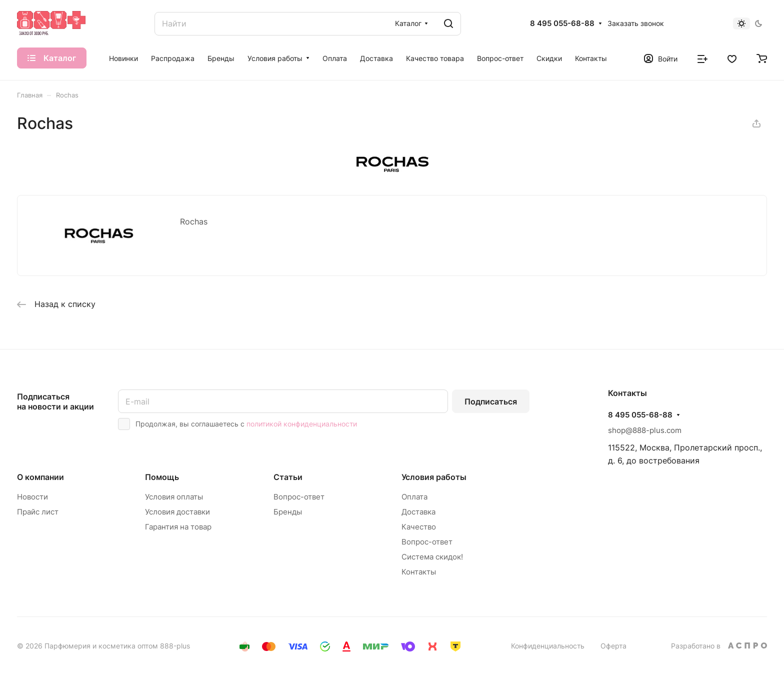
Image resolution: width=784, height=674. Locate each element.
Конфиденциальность (548, 646)
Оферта (613, 646)
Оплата (414, 497)
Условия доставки (177, 512)
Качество (419, 527)
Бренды (288, 512)
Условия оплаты (174, 497)
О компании (40, 477)
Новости (32, 497)
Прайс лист (38, 512)
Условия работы (434, 477)
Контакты (419, 572)
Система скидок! (432, 557)
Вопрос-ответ (299, 497)
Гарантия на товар (178, 527)
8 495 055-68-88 (562, 23)
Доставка (418, 512)
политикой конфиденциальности (302, 424)
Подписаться (491, 401)
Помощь (162, 477)
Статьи (288, 477)
